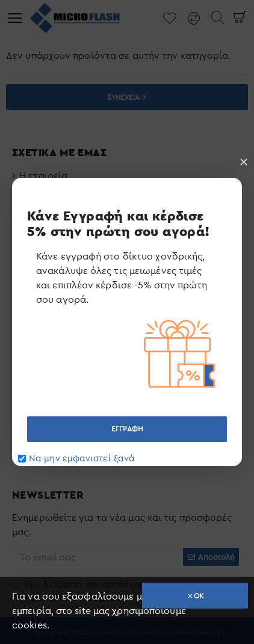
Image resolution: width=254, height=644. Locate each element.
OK (199, 596)
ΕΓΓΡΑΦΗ (127, 429)
